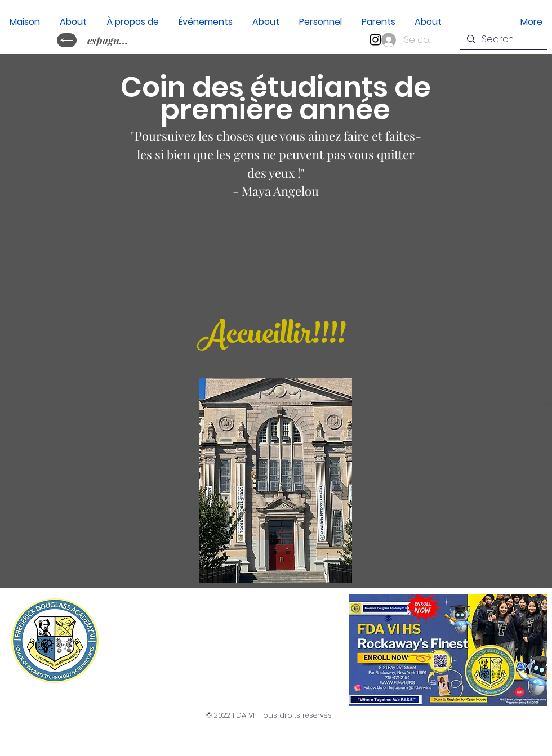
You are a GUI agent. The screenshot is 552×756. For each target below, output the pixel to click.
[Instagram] (375, 40)
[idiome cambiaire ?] (67, 40)
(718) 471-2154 (173, 663)
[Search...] (503, 39)
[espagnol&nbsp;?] (109, 40)
